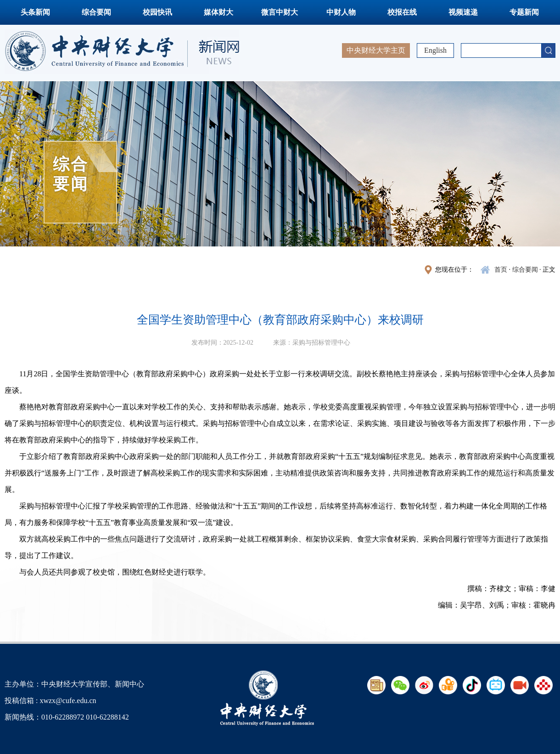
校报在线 (402, 12)
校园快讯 (157, 12)
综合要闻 (96, 12)
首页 (501, 270)
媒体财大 (218, 12)
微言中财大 (280, 12)
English (435, 50)
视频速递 (463, 12)
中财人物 (341, 12)
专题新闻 (524, 12)
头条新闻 (35, 12)
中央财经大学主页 (376, 50)
